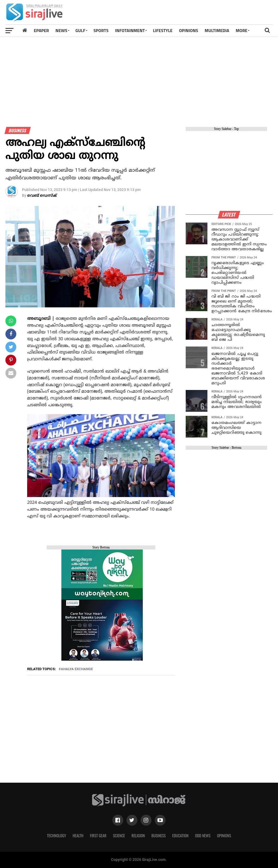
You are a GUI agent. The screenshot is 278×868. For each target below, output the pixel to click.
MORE (241, 30)
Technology (56, 836)
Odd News (203, 836)
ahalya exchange (77, 669)
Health (78, 836)
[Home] (25, 30)
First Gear (98, 836)
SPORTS (101, 30)
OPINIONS (188, 30)
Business (159, 836)
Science (119, 836)
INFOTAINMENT (130, 30)
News (61, 30)
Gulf (80, 30)
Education (180, 836)
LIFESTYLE (163, 30)
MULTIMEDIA (217, 30)
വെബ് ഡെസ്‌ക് (42, 196)
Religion (138, 836)
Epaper (41, 30)
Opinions (224, 836)
